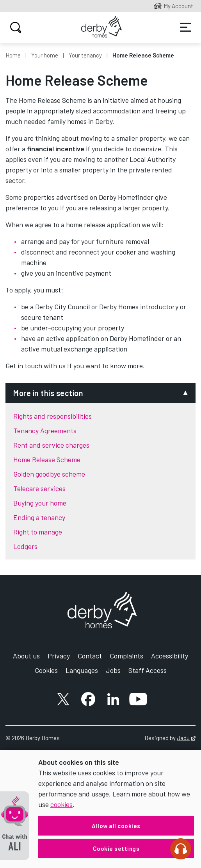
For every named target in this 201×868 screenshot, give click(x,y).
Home (13, 55)
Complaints (126, 656)
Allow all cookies (116, 826)
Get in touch (24, 366)
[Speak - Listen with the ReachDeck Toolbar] (181, 849)
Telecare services (39, 488)
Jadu (186, 738)
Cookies (46, 670)
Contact (90, 656)
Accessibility (170, 656)
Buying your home (40, 503)
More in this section (48, 393)
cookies (61, 804)
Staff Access (148, 670)
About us (26, 656)
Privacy (59, 656)
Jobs (113, 670)
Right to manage (38, 532)
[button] (15, 826)
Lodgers (25, 546)
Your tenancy (85, 55)
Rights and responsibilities (52, 416)
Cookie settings (116, 848)
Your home (45, 55)
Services (185, 27)
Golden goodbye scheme (49, 474)
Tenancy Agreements (45, 430)
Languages (82, 670)
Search (15, 27)
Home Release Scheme (47, 459)
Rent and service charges (51, 445)
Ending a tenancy (39, 517)
